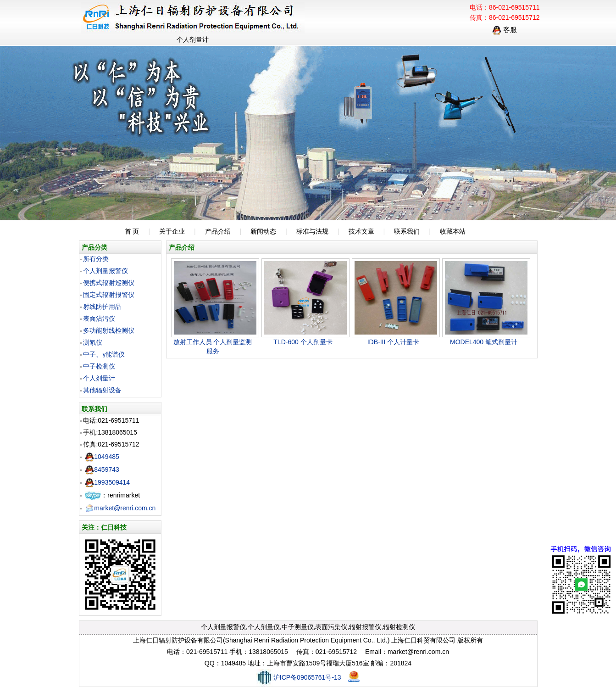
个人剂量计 (99, 378)
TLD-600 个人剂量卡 (303, 342)
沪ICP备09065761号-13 (299, 677)
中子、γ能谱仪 (104, 354)
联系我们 (407, 231)
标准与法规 (312, 231)
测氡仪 (93, 342)
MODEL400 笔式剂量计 (484, 342)
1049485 (102, 457)
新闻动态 (263, 231)
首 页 (132, 231)
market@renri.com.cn (120, 508)
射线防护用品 (102, 307)
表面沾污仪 (99, 318)
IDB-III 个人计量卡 (394, 342)
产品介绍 (218, 231)
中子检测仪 (99, 366)
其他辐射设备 (102, 390)
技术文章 (361, 231)
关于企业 (172, 231)
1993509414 (107, 482)
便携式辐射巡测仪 (109, 283)
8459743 (102, 469)
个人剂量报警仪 (105, 271)
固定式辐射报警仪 (109, 295)
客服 (505, 30)
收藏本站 (453, 231)
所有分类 (96, 259)
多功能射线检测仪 (109, 330)
